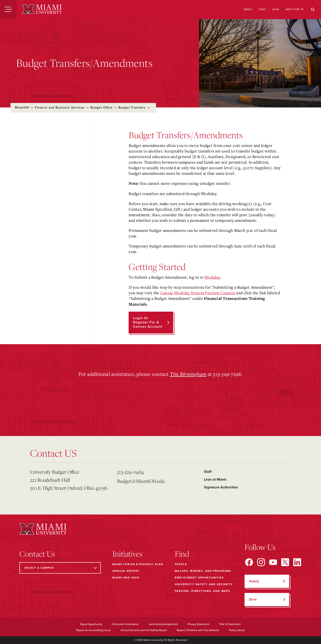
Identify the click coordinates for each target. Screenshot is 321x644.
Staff (208, 472)
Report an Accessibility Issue (94, 630)
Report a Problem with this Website (198, 630)
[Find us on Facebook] (249, 562)
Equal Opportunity (91, 624)
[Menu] (8, 10)
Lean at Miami (215, 479)
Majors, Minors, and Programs (203, 571)
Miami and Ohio (126, 578)
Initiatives (127, 554)
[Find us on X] (285, 562)
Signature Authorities (221, 487)
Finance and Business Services (60, 108)
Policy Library (237, 630)
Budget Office (102, 108)
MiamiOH (22, 108)
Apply (248, 9)
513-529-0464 (130, 472)
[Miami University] (42, 10)
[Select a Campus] (60, 568)
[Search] (313, 10)
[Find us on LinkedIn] (297, 562)
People (181, 564)
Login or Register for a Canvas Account (148, 322)
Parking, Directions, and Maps (202, 591)
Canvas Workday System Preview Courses (198, 293)
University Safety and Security (204, 584)
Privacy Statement (199, 624)
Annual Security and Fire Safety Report (144, 630)
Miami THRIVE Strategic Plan (138, 564)
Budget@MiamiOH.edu (141, 481)
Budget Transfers (132, 108)
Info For (295, 9)
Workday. (213, 277)
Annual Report (126, 571)
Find (182, 554)
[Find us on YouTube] (273, 562)
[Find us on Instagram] (261, 562)
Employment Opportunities (199, 578)
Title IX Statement (230, 624)
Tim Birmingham (188, 374)
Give (276, 9)
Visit (262, 9)
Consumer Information (125, 624)
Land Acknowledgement (163, 624)
